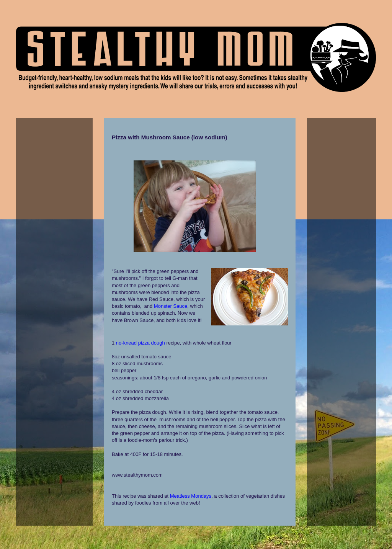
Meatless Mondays (191, 496)
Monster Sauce (171, 306)
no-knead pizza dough (140, 343)
